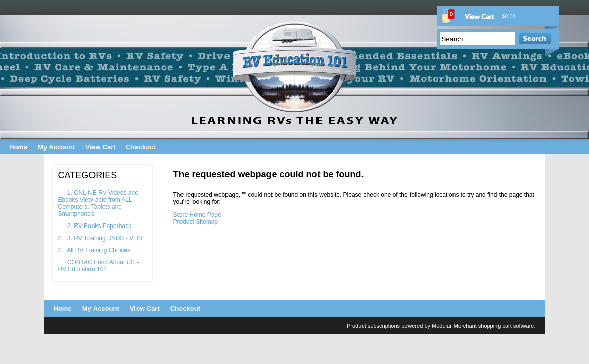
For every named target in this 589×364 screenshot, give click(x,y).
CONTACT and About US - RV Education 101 (99, 266)
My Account (56, 147)
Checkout (141, 147)
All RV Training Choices (99, 250)
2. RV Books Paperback (99, 226)
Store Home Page (197, 215)
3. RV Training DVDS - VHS (105, 238)
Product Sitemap (196, 222)
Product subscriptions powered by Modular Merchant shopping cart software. (441, 326)
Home (18, 147)
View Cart (100, 147)
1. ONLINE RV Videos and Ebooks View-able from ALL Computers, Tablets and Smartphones (98, 203)
